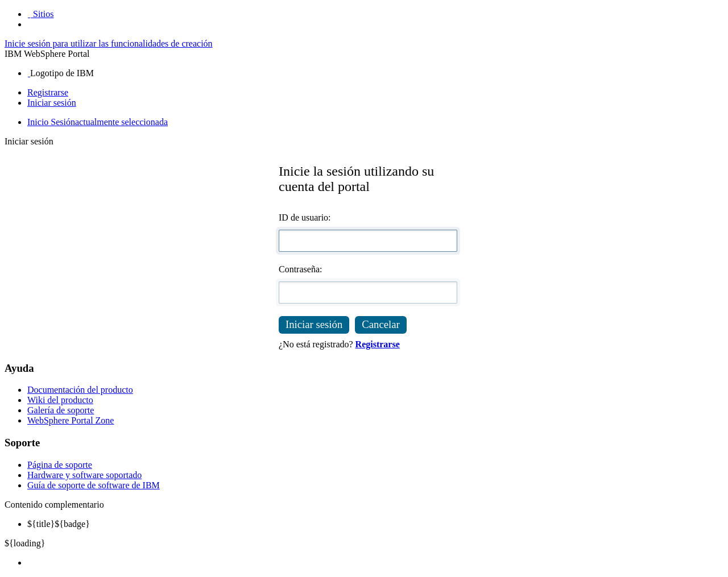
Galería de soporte (61, 410)
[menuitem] (375, 563)
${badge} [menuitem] (59, 524)
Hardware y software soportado (84, 475)
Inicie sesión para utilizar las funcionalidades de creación (109, 43)
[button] (40, 14)
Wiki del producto (60, 400)
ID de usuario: (305, 217)
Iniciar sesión (52, 103)
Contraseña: (300, 269)
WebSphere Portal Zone (71, 420)
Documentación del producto (80, 390)
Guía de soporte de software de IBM (94, 485)
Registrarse (48, 92)
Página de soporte (60, 465)
